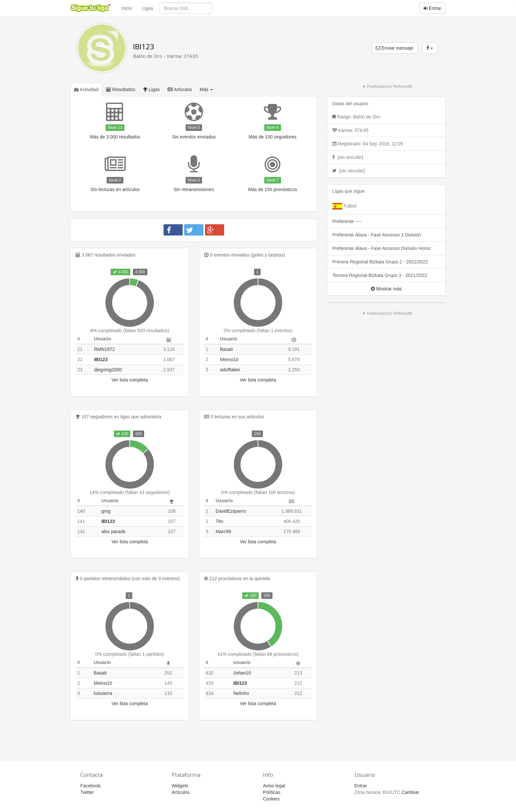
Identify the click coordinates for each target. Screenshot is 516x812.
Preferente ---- (347, 221)
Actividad (86, 89)
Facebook (90, 786)
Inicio (127, 8)
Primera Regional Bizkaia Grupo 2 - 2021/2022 (380, 262)
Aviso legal (274, 786)
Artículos (180, 89)
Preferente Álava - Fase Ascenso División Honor (382, 248)
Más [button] (206, 89)
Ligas (148, 8)
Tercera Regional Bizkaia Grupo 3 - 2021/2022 (380, 275)
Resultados (121, 89)
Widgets (180, 786)
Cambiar (410, 792)
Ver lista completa (130, 380)
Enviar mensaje (395, 48)
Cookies (271, 799)
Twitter (87, 792)
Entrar (432, 8)
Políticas (272, 792)
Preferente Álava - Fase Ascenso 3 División (377, 235)
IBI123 (144, 47)
